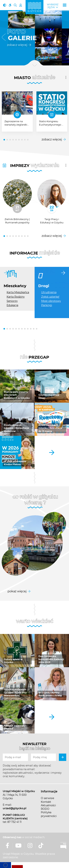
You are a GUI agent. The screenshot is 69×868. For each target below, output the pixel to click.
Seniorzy (12, 301)
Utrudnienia (49, 292)
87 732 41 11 (14, 822)
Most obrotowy (51, 301)
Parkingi (47, 305)
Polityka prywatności (49, 814)
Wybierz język (53, 6)
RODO (45, 809)
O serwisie (47, 798)
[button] (4, 38)
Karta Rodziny (16, 297)
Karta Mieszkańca (18, 292)
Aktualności (48, 805)
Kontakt (46, 802)
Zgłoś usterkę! (50, 297)
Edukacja (12, 305)
